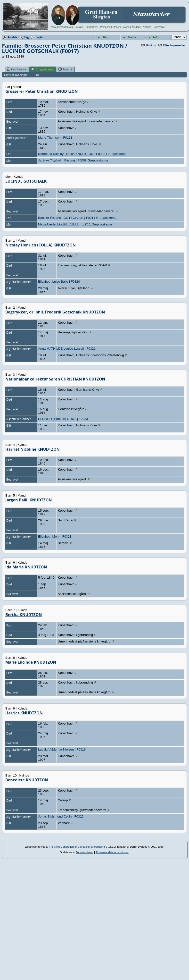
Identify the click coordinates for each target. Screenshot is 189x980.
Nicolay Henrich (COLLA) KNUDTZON (41, 245)
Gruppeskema (42, 69)
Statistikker (91, 27)
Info (156, 37)
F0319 (81, 749)
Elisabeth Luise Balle (53, 282)
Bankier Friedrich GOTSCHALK (61, 218)
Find (106, 37)
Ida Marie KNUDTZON (26, 567)
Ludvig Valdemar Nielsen (56, 749)
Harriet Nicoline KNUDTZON (33, 449)
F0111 (68, 138)
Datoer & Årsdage (131, 27)
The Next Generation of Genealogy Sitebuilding (77, 847)
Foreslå (65, 69)
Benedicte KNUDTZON (27, 780)
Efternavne (105, 27)
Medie (132, 37)
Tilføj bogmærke (174, 45)
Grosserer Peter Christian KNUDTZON (41, 91)
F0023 (83, 419)
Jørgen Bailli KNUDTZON (29, 500)
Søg (26, 37)
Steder (116, 27)
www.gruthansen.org (62, 27)
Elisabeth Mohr (49, 536)
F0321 (91, 349)
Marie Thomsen (49, 138)
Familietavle (16, 69)
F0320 (75, 282)
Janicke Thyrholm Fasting (57, 160)
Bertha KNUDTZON (24, 615)
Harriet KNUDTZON (24, 713)
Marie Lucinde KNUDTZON (31, 662)
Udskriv (151, 45)
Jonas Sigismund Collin (55, 816)
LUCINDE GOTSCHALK (26, 181)
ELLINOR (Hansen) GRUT (57, 419)
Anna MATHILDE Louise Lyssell (61, 349)
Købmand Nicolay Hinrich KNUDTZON (66, 154)
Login (39, 37)
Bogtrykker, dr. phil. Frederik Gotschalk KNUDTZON (55, 312)
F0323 (67, 536)
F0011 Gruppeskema (101, 218)
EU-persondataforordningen (112, 852)
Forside (79, 27)
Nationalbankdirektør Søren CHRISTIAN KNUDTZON (55, 379)
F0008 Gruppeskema (111, 154)
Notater (147, 27)
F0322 (79, 816)
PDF (37, 75)
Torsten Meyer (84, 852)
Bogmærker (159, 27)
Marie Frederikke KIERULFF (58, 224)
